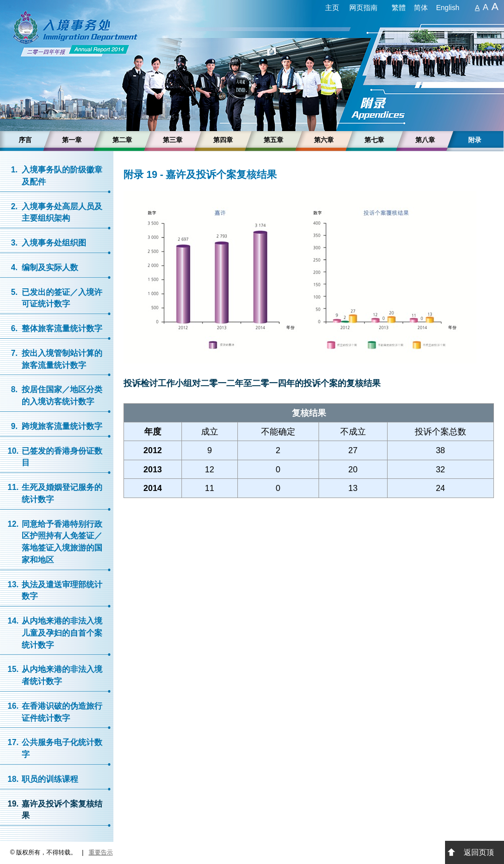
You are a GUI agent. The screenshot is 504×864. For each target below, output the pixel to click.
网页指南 (363, 8)
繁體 (399, 8)
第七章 (374, 140)
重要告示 (101, 852)
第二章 (122, 140)
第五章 (273, 140)
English (448, 8)
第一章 (72, 140)
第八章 (425, 140)
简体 (421, 8)
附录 (475, 140)
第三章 (173, 140)
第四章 (223, 140)
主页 (332, 8)
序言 (25, 140)
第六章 (324, 140)
